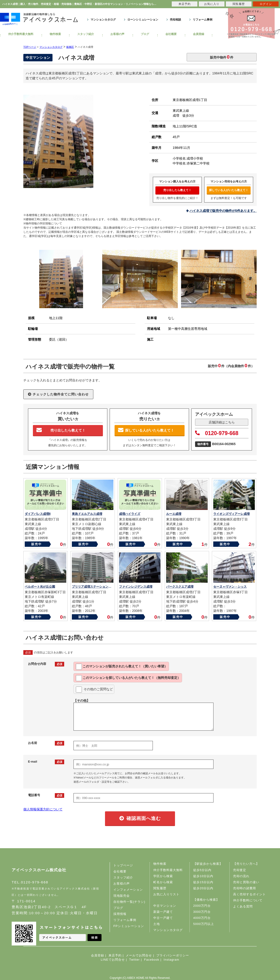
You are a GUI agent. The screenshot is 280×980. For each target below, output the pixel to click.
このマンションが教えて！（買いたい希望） (122, 667)
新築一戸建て (163, 912)
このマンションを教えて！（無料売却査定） (128, 678)
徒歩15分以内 (203, 882)
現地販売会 (122, 896)
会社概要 (171, 34)
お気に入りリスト (166, 894)
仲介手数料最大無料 (21, 34)
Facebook (152, 960)
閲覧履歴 (160, 888)
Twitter (134, 960)
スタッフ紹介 (86, 34)
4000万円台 (202, 918)
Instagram (171, 960)
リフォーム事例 (203, 20)
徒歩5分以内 (202, 870)
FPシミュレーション (129, 926)
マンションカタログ (103, 20)
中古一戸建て (163, 918)
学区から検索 (163, 876)
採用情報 (120, 914)
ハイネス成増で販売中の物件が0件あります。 (223, 211)
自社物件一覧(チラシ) (129, 902)
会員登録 (199, 34)
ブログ (145, 34)
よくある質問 (243, 906)
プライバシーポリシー (173, 955)
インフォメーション (128, 890)
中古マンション (165, 906)
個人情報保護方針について (43, 809)
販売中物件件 (222, 57)
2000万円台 (202, 906)
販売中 (37, 544)
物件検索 (55, 34)
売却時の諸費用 (245, 888)
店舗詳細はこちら (222, 422)
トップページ (123, 865)
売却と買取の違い (246, 882)
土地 (157, 924)
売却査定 (240, 870)
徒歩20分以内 (203, 888)
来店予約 (115, 955)
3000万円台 (202, 912)
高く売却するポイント (249, 894)
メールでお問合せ (139, 955)
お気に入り (212, 4)
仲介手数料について (248, 900)
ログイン (266, 4)
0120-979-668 (217, 433)
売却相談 (175, 20)
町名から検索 (163, 882)
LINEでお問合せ (113, 960)
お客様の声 (117, 34)
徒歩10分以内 (203, 876)
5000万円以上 (204, 924)
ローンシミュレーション (143, 20)
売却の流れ (241, 876)
